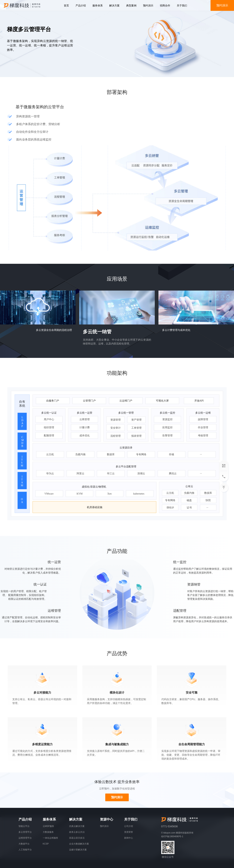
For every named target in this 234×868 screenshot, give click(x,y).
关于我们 (182, 6)
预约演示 (148, 6)
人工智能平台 (25, 850)
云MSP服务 (48, 826)
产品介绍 (81, 6)
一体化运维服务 (50, 838)
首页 (66, 6)
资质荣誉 (129, 832)
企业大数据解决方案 (79, 844)
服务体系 (98, 6)
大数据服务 (48, 832)
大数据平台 (24, 844)
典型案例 (131, 6)
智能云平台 (24, 826)
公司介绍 (129, 826)
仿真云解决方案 (77, 826)
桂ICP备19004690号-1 (172, 836)
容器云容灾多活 (77, 838)
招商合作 (165, 6)
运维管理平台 (25, 838)
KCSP (46, 844)
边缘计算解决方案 (78, 850)
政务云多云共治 (77, 832)
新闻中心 (129, 838)
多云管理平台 (25, 832)
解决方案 (114, 6)
